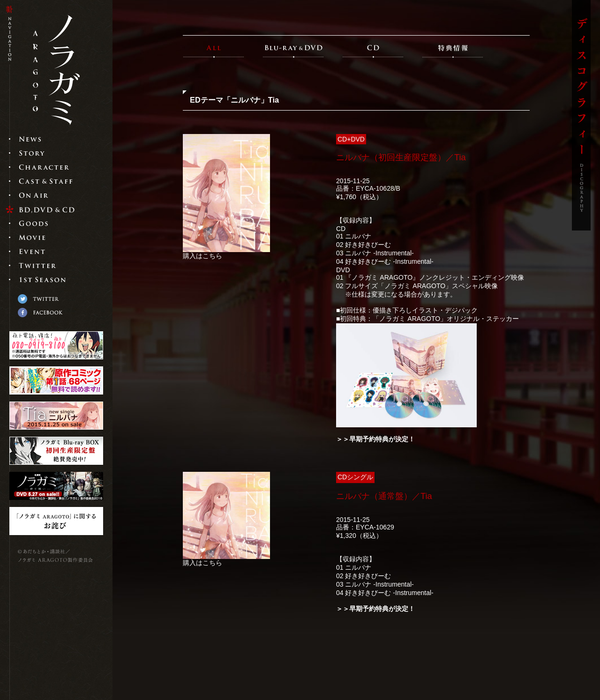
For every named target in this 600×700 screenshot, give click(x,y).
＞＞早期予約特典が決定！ (375, 439)
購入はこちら (202, 256)
